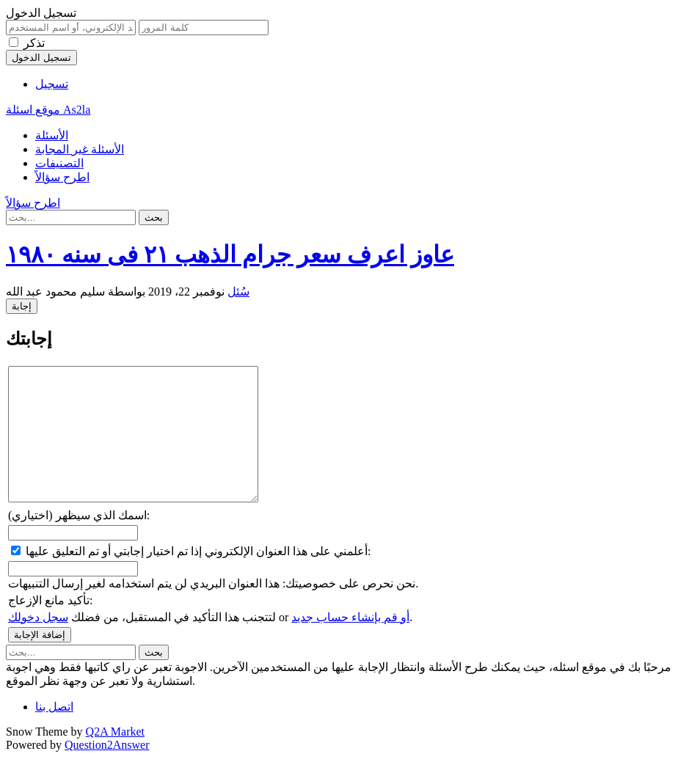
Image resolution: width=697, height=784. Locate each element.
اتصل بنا (54, 733)
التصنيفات (59, 163)
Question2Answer (107, 771)
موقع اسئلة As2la (48, 110)
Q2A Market (115, 758)
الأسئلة (52, 135)
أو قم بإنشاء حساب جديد (350, 644)
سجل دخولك (38, 644)
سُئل (238, 292)
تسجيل (52, 84)
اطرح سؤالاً (62, 177)
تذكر (34, 43)
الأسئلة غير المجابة (80, 149)
